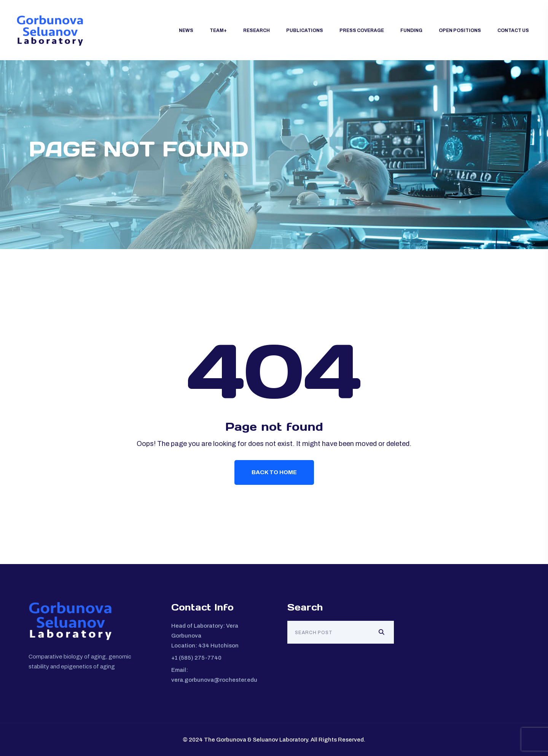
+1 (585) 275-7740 (196, 658)
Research (256, 30)
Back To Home (274, 472)
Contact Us (513, 30)
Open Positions (460, 30)
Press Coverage (362, 30)
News (186, 30)
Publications (305, 30)
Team (217, 30)
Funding (411, 30)
